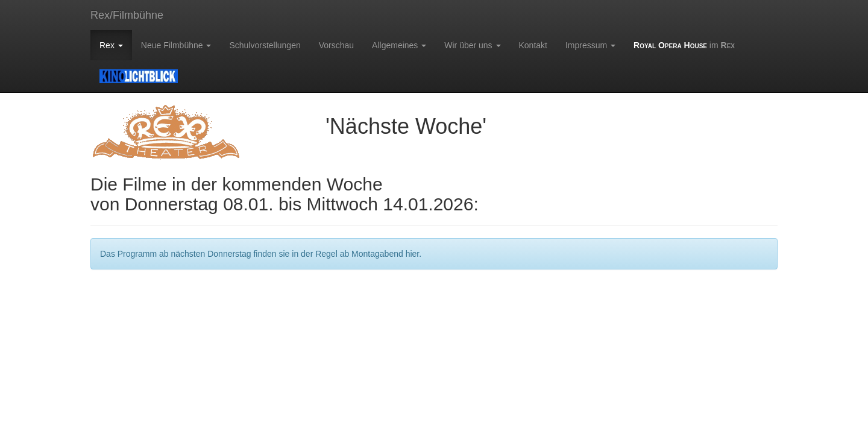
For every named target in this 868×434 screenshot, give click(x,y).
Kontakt (533, 45)
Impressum (590, 45)
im (684, 45)
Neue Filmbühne (176, 45)
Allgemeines (399, 45)
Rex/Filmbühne (127, 15)
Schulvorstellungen (265, 45)
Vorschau (336, 45)
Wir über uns (472, 45)
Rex (111, 45)
